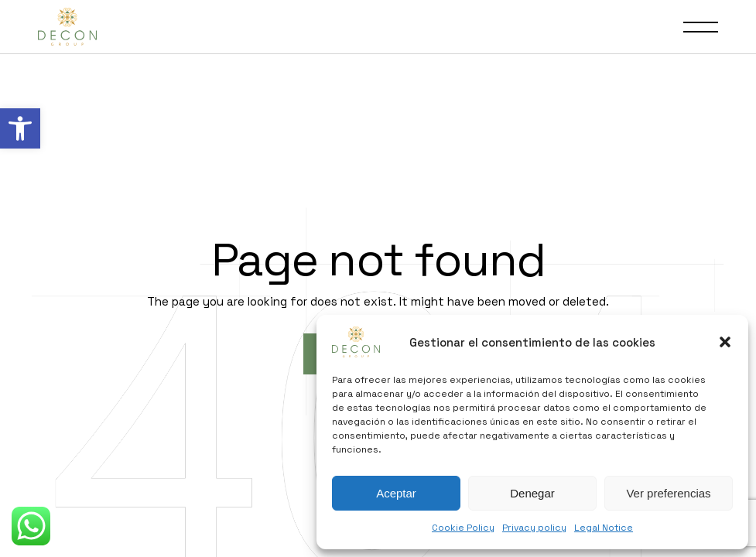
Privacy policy (534, 528)
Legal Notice (604, 528)
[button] (20, 128)
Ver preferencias (668, 493)
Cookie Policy (463, 528)
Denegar (532, 493)
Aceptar (396, 493)
